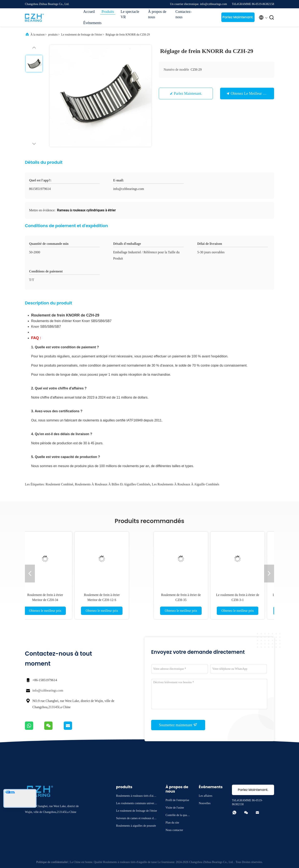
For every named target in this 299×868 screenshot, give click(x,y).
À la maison (38, 35)
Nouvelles (205, 803)
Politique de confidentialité (52, 862)
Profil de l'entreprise (177, 800)
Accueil (89, 12)
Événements (92, 23)
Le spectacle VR (130, 14)
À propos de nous (157, 14)
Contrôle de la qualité (177, 816)
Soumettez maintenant (178, 725)
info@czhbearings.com (48, 690)
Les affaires (205, 796)
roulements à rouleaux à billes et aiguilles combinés (112, 484)
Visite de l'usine (175, 808)
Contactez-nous (184, 14)
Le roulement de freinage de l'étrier (81, 35)
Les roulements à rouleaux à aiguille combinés (186, 484)
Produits (108, 12)
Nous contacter (174, 830)
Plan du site (172, 823)
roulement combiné (59, 484)
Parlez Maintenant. (238, 17)
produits (53, 35)
